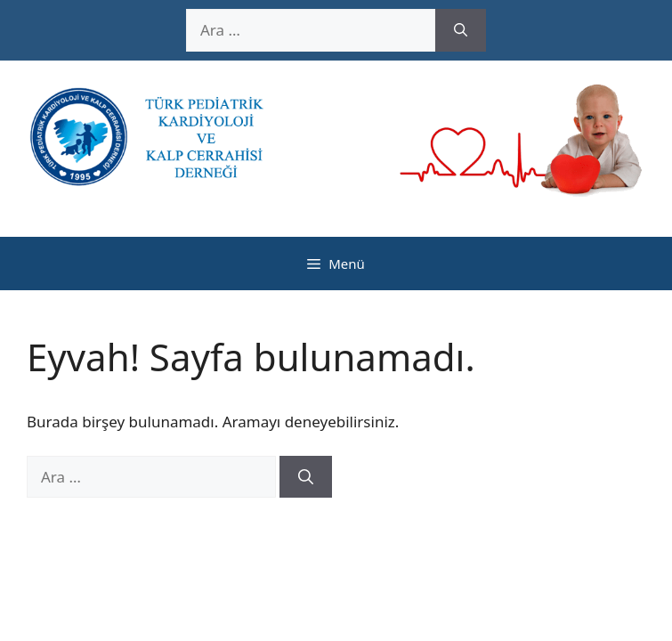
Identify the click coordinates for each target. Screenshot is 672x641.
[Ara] (461, 30)
